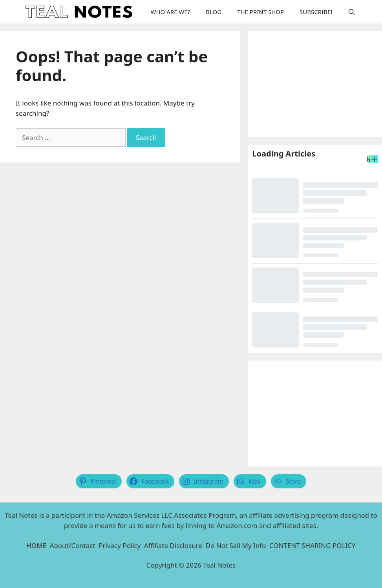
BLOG (214, 12)
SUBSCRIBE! (316, 12)
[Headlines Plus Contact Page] (372, 160)
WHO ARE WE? (171, 12)
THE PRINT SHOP (260, 12)
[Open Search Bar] (352, 12)
